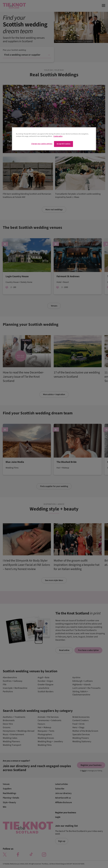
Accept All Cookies (63, 144)
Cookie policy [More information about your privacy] (58, 136)
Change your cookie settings (42, 144)
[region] (54, 139)
